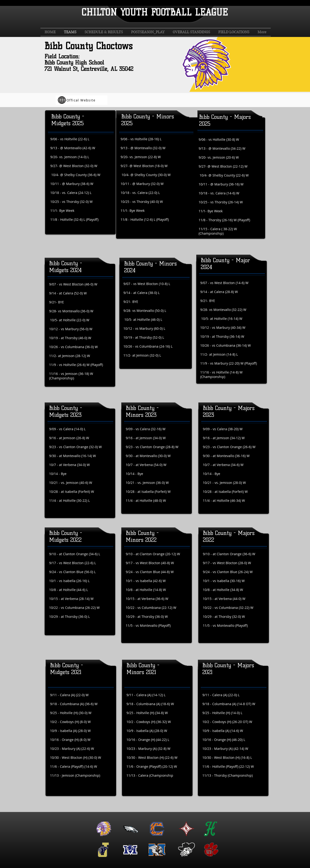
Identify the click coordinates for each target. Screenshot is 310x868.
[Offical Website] (82, 100)
